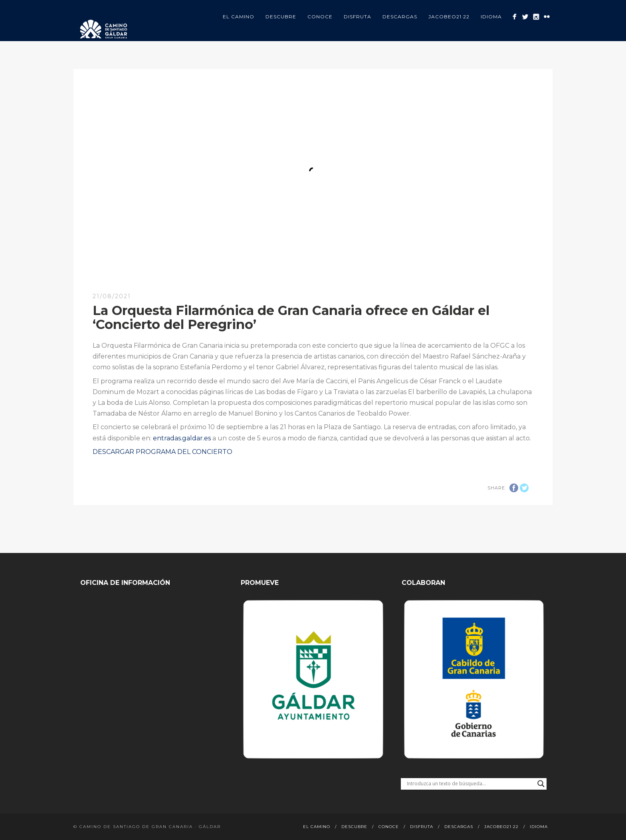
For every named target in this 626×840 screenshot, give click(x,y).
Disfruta (358, 17)
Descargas (400, 17)
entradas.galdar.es (182, 438)
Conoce (320, 17)
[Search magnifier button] (541, 784)
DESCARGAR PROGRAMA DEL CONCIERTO (162, 452)
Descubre (281, 17)
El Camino (239, 17)
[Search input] (470, 784)
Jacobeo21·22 (449, 17)
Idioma (491, 17)
